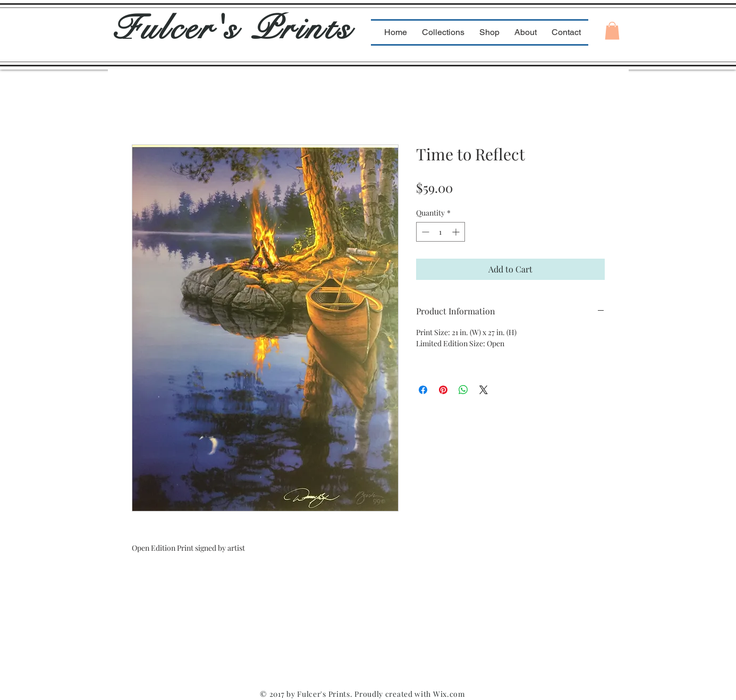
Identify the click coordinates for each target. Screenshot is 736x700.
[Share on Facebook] (423, 390)
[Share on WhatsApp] (463, 390)
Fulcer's (182, 28)
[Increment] (457, 232)
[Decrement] (424, 232)
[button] (612, 31)
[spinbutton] (441, 232)
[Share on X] (484, 390)
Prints (302, 28)
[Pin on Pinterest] (443, 390)
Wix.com (449, 694)
